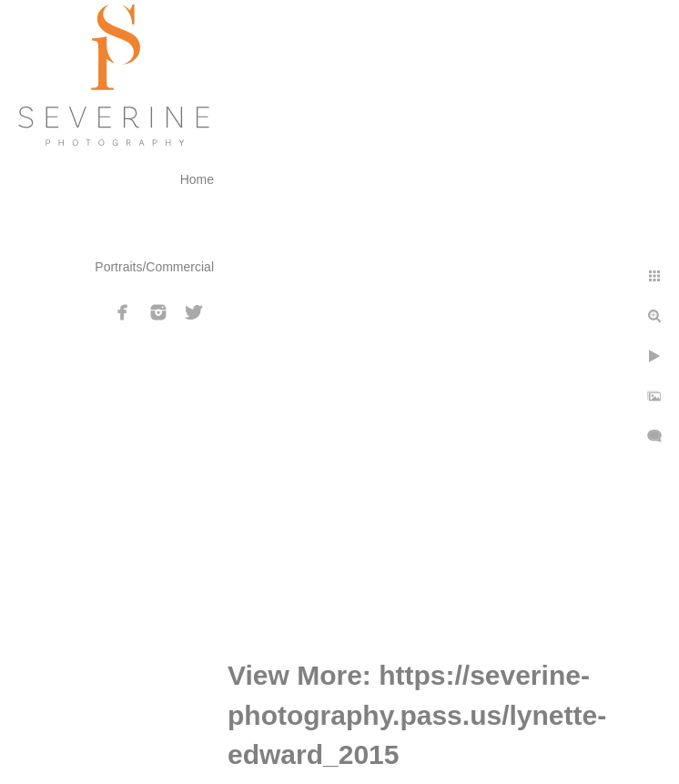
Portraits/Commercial (154, 267)
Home (197, 179)
